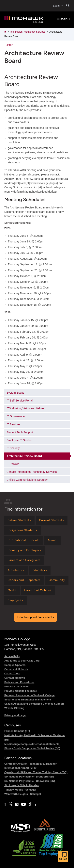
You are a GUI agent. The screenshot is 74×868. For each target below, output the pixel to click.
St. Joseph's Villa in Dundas (22, 785)
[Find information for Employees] (15, 600)
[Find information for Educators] (40, 570)
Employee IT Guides (19, 440)
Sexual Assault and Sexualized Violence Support (34, 704)
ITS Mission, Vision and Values (25, 408)
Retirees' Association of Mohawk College (30, 695)
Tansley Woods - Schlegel (20, 790)
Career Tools (12, 673)
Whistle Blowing (14, 708)
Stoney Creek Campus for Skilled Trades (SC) (32, 748)
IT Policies (13, 464)
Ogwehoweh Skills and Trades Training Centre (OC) (36, 772)
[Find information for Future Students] (19, 520)
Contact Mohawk (15, 678)
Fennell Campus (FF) (17, 731)
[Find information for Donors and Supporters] (24, 580)
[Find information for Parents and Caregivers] (24, 560)
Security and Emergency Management (28, 700)
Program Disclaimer (17, 687)
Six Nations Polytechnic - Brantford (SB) (29, 777)
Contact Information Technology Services (32, 472)
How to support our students (36, 617)
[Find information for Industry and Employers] (24, 550)
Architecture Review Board (24, 456)
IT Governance (16, 416)
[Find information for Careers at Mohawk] (38, 590)
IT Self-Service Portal (20, 401)
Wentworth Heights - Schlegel (23, 794)
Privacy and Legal (15, 715)
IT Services (13, 424)
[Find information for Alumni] (53, 540)
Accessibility (12, 656)
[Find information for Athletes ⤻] (16, 570)
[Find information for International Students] (24, 540)
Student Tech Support (20, 432)
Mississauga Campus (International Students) (32, 744)
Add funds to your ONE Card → (24, 661)
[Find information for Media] (12, 590)
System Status (15, 393)
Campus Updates (15, 665)
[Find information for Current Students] (52, 520)
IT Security (13, 448)
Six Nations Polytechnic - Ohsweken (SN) (30, 781)
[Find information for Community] (57, 580)
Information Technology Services (28, 32)
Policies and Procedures (19, 682)
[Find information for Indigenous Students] (23, 530)
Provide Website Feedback (21, 691)
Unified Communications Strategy (27, 480)
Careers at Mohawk (16, 669)
